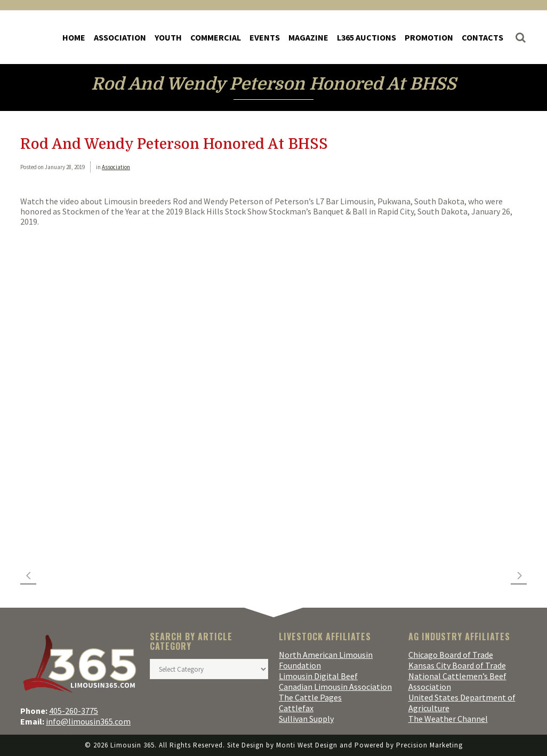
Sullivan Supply (306, 719)
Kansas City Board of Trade (457, 665)
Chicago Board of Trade (451, 655)
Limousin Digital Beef (318, 676)
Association (116, 167)
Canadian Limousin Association (335, 687)
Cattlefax (296, 708)
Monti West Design (307, 745)
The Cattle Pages (310, 697)
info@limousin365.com (88, 721)
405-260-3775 (74, 711)
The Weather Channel (448, 719)
